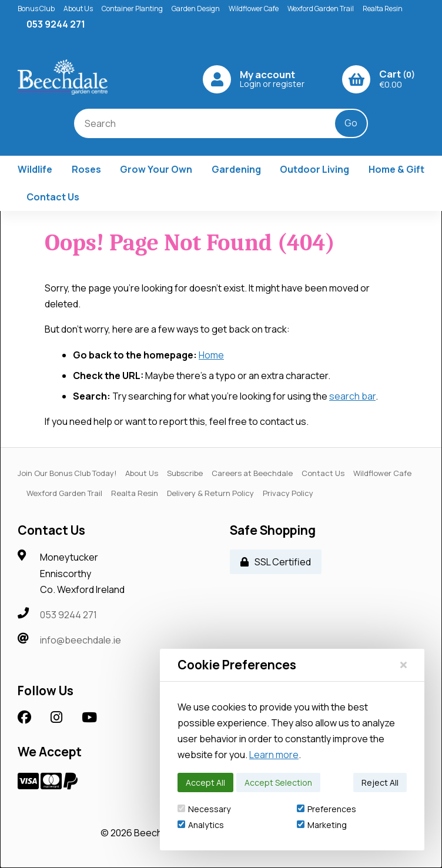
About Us (78, 9)
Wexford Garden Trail (321, 9)
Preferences (327, 809)
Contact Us (53, 197)
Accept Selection (278, 782)
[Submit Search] (351, 123)
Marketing (322, 825)
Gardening (236, 169)
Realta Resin (383, 9)
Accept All (205, 782)
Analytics (201, 825)
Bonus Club (36, 9)
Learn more (274, 755)
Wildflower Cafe (254, 9)
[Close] (404, 665)
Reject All (380, 782)
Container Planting (132, 9)
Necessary (204, 809)
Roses (86, 169)
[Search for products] (213, 123)
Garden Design (196, 9)
